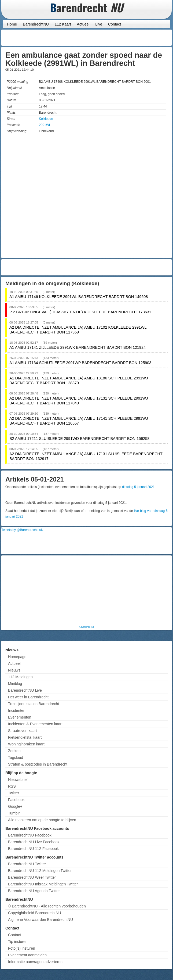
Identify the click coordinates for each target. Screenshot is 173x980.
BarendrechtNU (36, 24)
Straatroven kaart (22, 731)
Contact (115, 24)
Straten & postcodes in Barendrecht (38, 764)
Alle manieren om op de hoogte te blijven (42, 820)
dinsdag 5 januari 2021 (138, 487)
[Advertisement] (127, 38)
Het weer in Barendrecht (28, 697)
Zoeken (14, 751)
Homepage (17, 657)
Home (12, 24)
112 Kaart (63, 24)
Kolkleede (46, 119)
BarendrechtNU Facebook (30, 835)
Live (99, 24)
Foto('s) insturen (22, 948)
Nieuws (14, 670)
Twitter (14, 793)
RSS (12, 786)
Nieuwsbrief (18, 780)
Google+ (15, 806)
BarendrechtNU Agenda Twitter (34, 891)
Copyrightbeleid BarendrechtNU (35, 913)
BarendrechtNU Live (25, 690)
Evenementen (20, 717)
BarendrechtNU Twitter (27, 864)
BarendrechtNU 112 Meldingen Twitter (40, 871)
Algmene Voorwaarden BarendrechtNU (41, 920)
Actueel (83, 24)
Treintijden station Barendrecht (34, 704)
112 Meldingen (20, 677)
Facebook (16, 800)
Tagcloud (16, 758)
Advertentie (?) (86, 627)
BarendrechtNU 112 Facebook (33, 849)
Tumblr (14, 813)
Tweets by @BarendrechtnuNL (23, 530)
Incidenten (17, 710)
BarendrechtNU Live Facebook (34, 842)
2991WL (45, 125)
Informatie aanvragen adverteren (35, 962)
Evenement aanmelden (27, 955)
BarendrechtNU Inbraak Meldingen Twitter (43, 884)
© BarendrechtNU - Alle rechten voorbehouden (47, 906)
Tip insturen (18, 942)
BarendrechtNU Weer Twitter (32, 877)
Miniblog (15, 684)
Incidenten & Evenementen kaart (35, 724)
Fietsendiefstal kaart (25, 737)
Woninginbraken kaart (26, 744)
